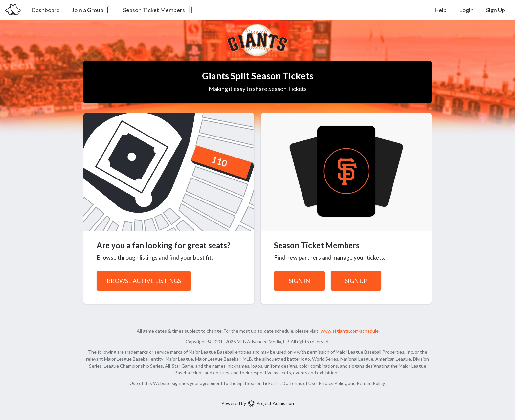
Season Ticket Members (158, 10)
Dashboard (45, 10)
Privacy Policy (332, 383)
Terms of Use (303, 383)
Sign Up (496, 10)
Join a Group (92, 10)
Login (466, 10)
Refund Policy (371, 383)
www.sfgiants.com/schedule (350, 331)
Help (440, 10)
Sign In (299, 281)
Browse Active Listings (144, 281)
